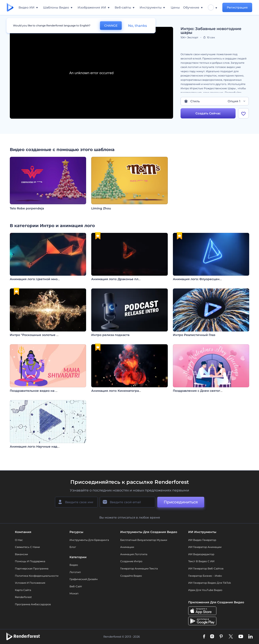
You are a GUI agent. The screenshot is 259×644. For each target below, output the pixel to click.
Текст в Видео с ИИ (201, 561)
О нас (19, 540)
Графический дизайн (84, 579)
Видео (74, 565)
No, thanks (137, 26)
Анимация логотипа (134, 554)
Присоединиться (181, 502)
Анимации (127, 547)
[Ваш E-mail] (127, 502)
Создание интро (131, 561)
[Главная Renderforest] (10, 8)
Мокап (74, 593)
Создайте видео (131, 576)
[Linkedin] (250, 637)
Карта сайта (23, 590)
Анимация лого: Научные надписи (38, 447)
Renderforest (23, 597)
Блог (73, 547)
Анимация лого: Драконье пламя (118, 279)
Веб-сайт (76, 586)
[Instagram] (212, 637)
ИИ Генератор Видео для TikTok (210, 583)
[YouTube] (241, 637)
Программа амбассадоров (33, 604)
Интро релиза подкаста (110, 335)
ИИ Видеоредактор (201, 554)
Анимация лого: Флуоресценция (199, 279)
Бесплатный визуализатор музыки (144, 540)
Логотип (75, 572)
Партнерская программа (32, 568)
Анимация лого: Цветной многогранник (42, 279)
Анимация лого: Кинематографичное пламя (127, 391)
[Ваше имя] (76, 502)
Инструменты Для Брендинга (89, 540)
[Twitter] (231, 637)
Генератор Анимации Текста (139, 568)
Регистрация (237, 7)
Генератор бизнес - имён (205, 576)
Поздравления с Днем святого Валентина (207, 391)
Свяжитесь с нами (27, 547)
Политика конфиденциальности (37, 576)
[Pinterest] (221, 637)
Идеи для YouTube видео (205, 590)
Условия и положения (30, 583)
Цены (175, 7)
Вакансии (21, 554)
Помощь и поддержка (30, 561)
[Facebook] (204, 637)
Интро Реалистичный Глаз (194, 335)
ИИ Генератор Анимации (205, 547)
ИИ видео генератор (202, 540)
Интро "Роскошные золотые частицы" (41, 335)
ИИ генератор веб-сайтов (206, 568)
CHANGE (111, 26)
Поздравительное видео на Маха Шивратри (45, 391)
